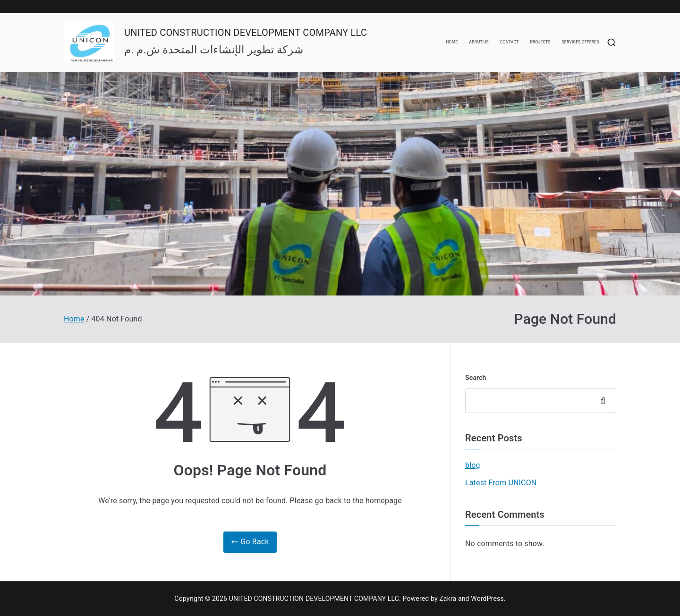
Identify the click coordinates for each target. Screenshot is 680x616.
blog (473, 465)
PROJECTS (540, 42)
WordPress (487, 599)
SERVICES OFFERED (581, 42)
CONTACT (510, 42)
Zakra (448, 599)
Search (476, 378)
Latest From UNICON (501, 483)
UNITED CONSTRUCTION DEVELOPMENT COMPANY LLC (246, 33)
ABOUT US (479, 42)
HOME (452, 42)
